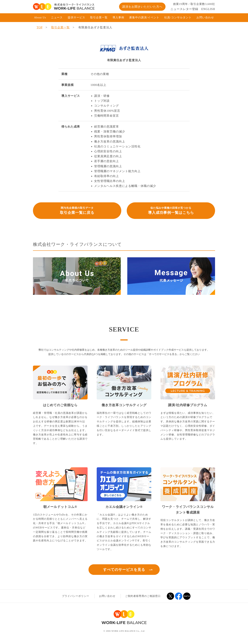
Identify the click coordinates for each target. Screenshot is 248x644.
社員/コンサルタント (178, 17)
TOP (40, 27)
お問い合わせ (205, 17)
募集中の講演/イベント (144, 17)
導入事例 (118, 17)
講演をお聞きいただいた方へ (142, 7)
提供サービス (76, 17)
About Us (40, 17)
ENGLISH (208, 9)
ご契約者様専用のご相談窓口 (143, 596)
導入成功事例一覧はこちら (171, 210)
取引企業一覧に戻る (77, 210)
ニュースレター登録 (184, 9)
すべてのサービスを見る (124, 570)
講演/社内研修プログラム (188, 405)
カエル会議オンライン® (124, 507)
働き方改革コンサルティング (124, 405)
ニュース (57, 17)
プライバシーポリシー (76, 596)
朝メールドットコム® (60, 507)
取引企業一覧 (99, 17)
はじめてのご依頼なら (60, 405)
